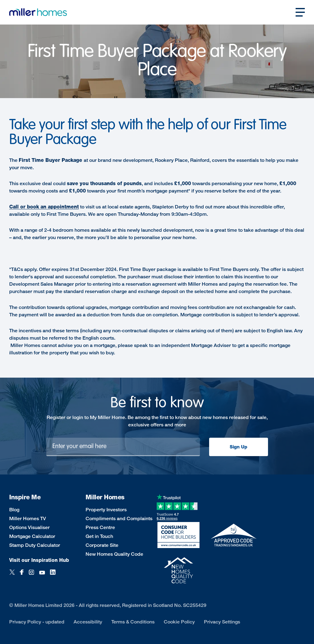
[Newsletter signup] (123, 447)
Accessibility (88, 622)
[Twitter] (12, 575)
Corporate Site (102, 545)
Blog (14, 510)
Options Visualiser (29, 527)
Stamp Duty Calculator (35, 545)
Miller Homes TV (28, 518)
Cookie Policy (179, 622)
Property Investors (106, 510)
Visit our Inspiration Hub (39, 560)
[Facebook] (22, 575)
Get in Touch (99, 536)
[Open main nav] (300, 12)
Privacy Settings (222, 622)
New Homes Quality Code (114, 554)
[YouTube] (42, 575)
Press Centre (100, 527)
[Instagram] (31, 575)
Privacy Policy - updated (37, 622)
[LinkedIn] (53, 575)
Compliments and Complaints (119, 518)
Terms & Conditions (133, 622)
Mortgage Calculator (32, 536)
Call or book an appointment (44, 207)
